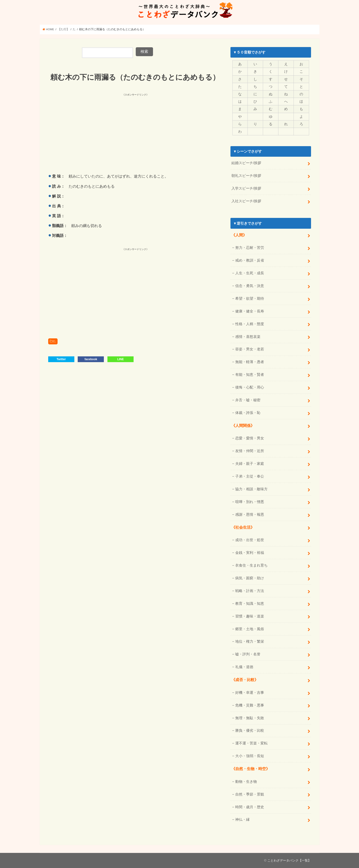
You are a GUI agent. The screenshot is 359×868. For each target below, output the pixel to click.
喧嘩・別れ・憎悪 (250, 502)
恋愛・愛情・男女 (250, 438)
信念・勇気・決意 (250, 286)
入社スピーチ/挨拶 (246, 201)
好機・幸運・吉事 (250, 693)
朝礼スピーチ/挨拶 (246, 176)
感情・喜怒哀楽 (248, 337)
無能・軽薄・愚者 (250, 362)
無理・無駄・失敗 (250, 718)
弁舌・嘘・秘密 (248, 400)
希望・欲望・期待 (250, 299)
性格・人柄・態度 (250, 324)
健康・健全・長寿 (250, 311)
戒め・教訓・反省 (250, 260)
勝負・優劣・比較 (250, 730)
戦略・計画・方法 (250, 591)
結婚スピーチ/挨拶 (246, 163)
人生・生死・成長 (250, 273)
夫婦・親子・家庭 (250, 464)
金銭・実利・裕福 (250, 553)
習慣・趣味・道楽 (250, 616)
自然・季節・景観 (250, 794)
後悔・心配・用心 (250, 387)
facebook (91, 359)
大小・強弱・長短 (250, 756)
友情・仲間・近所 (250, 451)
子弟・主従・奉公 (250, 476)
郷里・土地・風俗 (250, 629)
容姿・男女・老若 (250, 349)
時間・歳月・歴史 (250, 807)
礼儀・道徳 (244, 667)
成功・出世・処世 (250, 540)
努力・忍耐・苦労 (250, 248)
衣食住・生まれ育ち (251, 565)
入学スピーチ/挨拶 (246, 188)
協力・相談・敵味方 (251, 489)
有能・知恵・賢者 (250, 375)
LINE (121, 359)
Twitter (61, 359)
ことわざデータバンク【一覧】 (289, 860)
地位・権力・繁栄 (250, 641)
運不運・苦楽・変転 (251, 743)
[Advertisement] (92, 131)
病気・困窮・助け (250, 578)
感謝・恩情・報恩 (250, 515)
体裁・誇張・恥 (248, 413)
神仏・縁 (242, 820)
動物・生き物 (246, 782)
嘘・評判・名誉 (248, 654)
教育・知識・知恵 (250, 604)
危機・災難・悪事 (250, 705)
